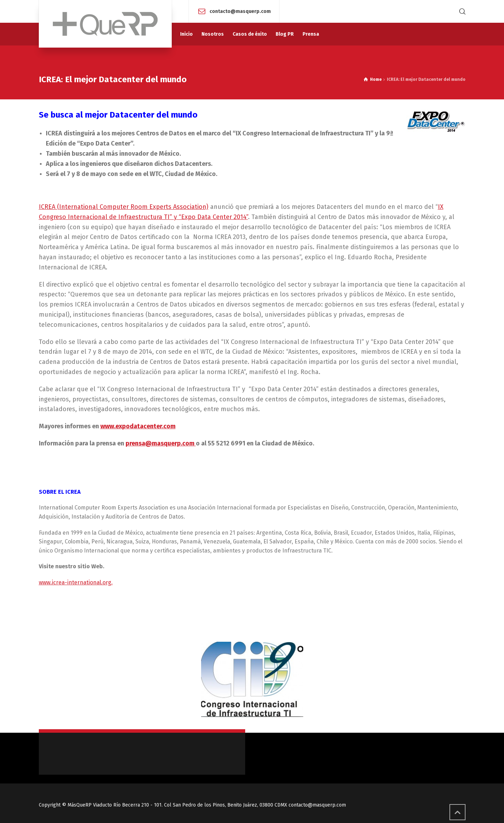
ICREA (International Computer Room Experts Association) (124, 207)
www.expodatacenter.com (138, 426)
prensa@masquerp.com (161, 443)
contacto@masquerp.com (240, 11)
